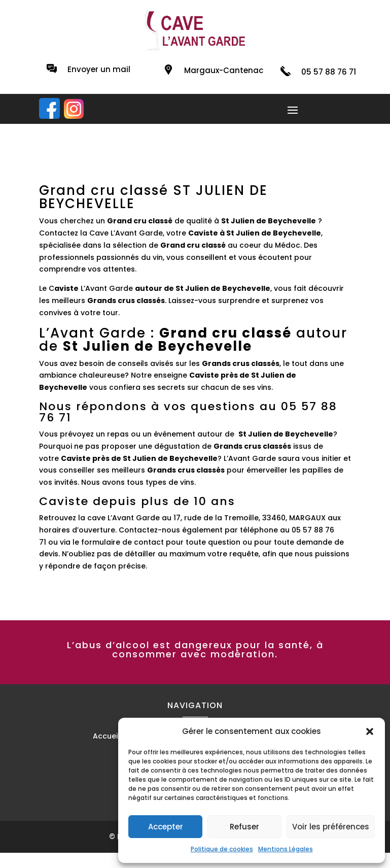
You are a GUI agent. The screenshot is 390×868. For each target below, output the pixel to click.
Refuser (244, 827)
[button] (370, 731)
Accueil (106, 737)
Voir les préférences (331, 827)
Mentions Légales (286, 849)
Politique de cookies (222, 849)
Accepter (166, 827)
